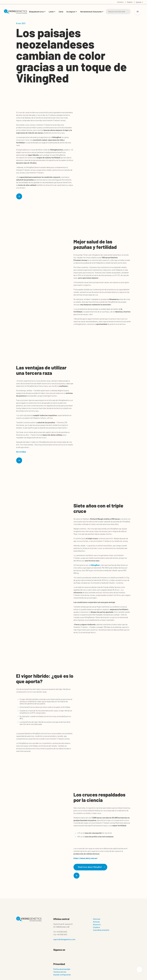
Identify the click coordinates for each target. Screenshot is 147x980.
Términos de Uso (60, 972)
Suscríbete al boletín (101, 930)
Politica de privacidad (62, 969)
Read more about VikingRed (91, 867)
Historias (97, 919)
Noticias (96, 922)
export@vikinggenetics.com (64, 939)
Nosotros (97, 925)
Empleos (97, 927)
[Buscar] (118, 12)
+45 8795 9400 (62, 932)
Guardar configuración (62, 975)
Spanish (139, 2)
